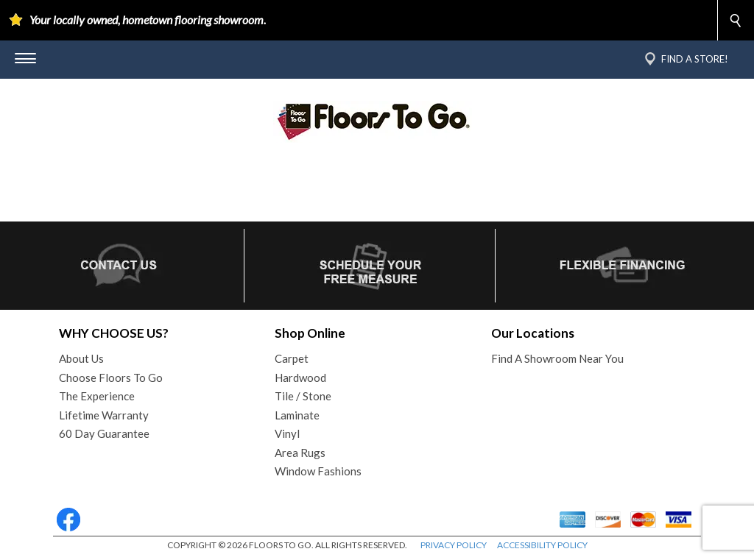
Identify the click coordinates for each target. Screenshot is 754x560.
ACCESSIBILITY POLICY (542, 545)
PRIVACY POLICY (454, 545)
